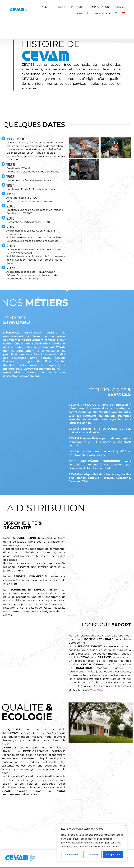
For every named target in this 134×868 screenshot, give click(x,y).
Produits (79, 7)
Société (62, 7)
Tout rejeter (92, 855)
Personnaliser (71, 855)
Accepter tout (113, 855)
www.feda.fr (97, 690)
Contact (119, 7)
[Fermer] (125, 825)
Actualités (83, 13)
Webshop (102, 13)
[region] (92, 843)
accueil (47, 7)
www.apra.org (30, 376)
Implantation (100, 7)
